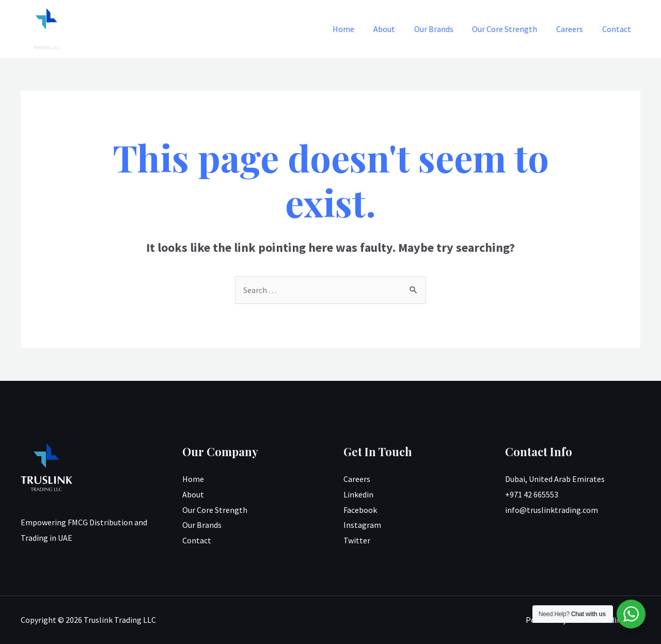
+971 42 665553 (532, 494)
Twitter (357, 540)
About (395, 29)
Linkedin (358, 494)
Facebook (360, 510)
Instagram (362, 525)
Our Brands (442, 29)
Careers (573, 29)
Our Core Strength (511, 29)
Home (357, 29)
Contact (618, 29)
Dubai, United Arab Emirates (555, 479)
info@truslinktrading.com (552, 510)
